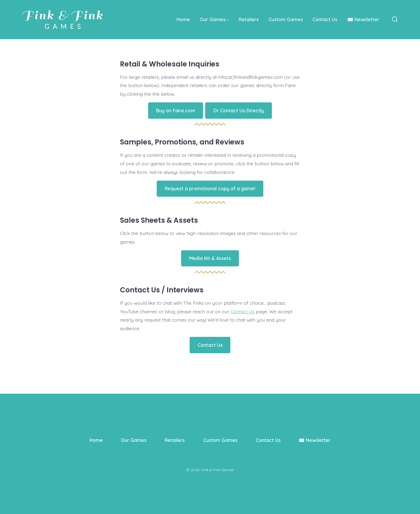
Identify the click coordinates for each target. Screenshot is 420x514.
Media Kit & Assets (210, 258)
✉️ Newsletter (363, 19)
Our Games (214, 19)
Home (183, 19)
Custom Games (286, 19)
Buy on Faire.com (176, 110)
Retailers (249, 19)
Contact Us (325, 19)
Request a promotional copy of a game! (210, 188)
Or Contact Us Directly (239, 110)
